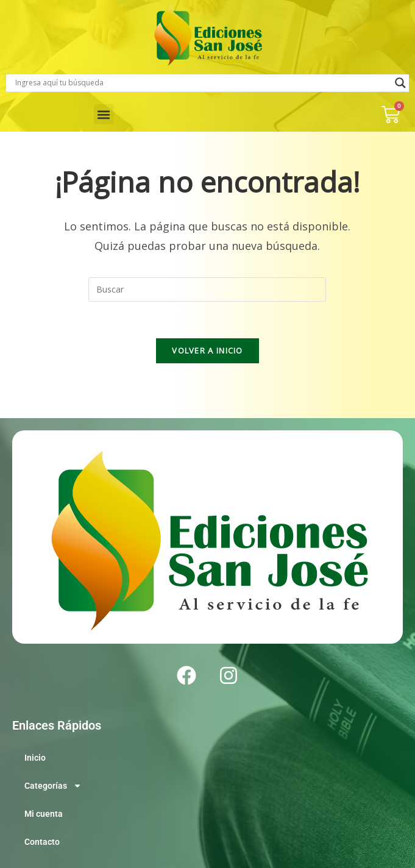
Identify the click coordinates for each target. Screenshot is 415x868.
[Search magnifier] (400, 83)
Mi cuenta (44, 814)
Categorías (53, 786)
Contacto (42, 842)
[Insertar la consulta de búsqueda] (207, 290)
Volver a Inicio (207, 350)
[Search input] (202, 83)
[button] (104, 114)
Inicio (35, 758)
